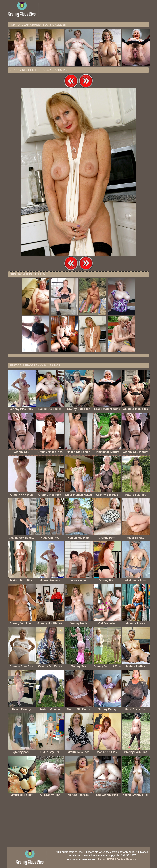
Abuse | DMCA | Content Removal (117, 859)
